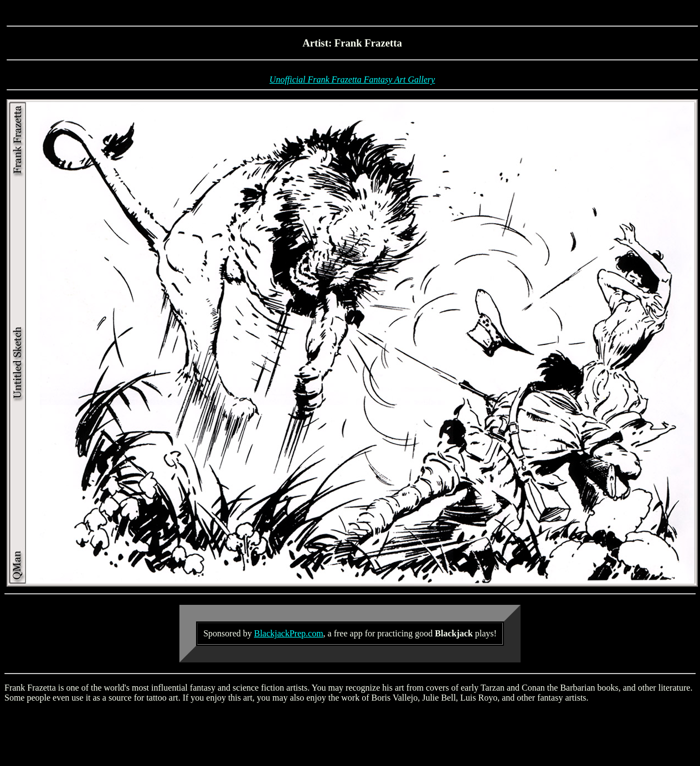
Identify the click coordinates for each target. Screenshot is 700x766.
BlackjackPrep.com (289, 633)
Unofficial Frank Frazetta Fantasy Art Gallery (352, 79)
